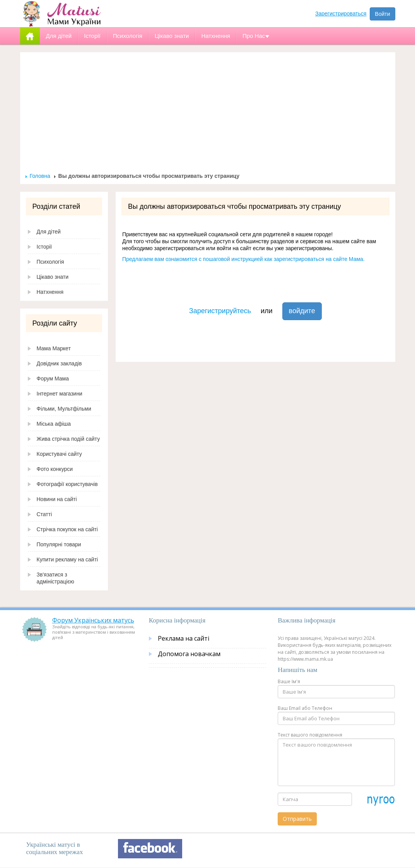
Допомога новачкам (189, 654)
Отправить (297, 819)
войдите (302, 311)
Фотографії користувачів (67, 484)
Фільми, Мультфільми (64, 409)
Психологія (50, 262)
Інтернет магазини (60, 394)
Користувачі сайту (59, 454)
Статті (44, 514)
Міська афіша (54, 424)
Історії (44, 247)
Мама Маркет (54, 348)
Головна (40, 176)
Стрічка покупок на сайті (67, 529)
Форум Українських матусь (93, 620)
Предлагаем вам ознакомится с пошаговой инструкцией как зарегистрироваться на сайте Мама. (243, 259)
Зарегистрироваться (341, 14)
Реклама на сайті (184, 638)
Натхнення (50, 292)
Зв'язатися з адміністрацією (56, 578)
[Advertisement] (208, 114)
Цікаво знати (53, 277)
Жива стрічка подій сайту (68, 439)
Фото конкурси (55, 469)
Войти (382, 14)
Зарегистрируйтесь (220, 311)
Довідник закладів (59, 363)
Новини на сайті (57, 499)
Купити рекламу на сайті (67, 559)
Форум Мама (53, 379)
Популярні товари (59, 544)
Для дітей (49, 232)
